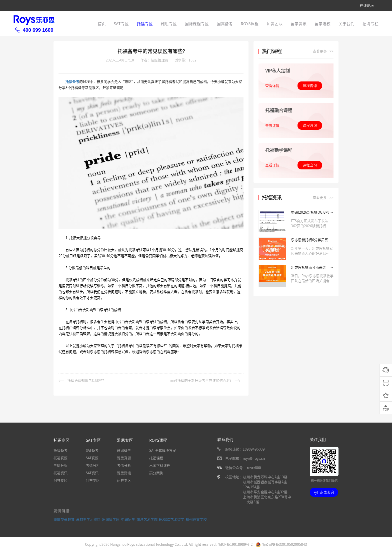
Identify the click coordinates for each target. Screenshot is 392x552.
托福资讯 (60, 473)
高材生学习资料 (88, 519)
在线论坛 (367, 5)
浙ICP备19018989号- (234, 544)
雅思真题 (124, 458)
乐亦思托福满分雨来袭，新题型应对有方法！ (312, 268)
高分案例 (156, 473)
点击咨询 (324, 492)
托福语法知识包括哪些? (81, 381)
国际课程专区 (197, 24)
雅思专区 (169, 24)
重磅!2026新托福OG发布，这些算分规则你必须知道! (312, 213)
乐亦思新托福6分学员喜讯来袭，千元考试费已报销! (311, 240)
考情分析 (60, 466)
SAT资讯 (92, 473)
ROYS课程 (250, 24)
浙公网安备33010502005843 (281, 544)
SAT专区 (121, 24)
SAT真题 (92, 458)
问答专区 (60, 481)
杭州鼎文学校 (196, 519)
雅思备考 (124, 451)
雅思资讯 (124, 473)
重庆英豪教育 (64, 519)
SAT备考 (92, 451)
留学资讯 (298, 24)
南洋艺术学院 (147, 519)
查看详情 (272, 86)
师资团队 (274, 24)
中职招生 (128, 519)
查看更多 (323, 51)
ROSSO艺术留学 (172, 519)
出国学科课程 (160, 466)
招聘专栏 (370, 24)
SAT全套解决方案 (163, 451)
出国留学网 (111, 519)
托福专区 (145, 24)
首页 (102, 24)
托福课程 (156, 458)
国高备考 (225, 24)
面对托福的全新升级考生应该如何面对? (205, 381)
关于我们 (346, 24)
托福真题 (60, 458)
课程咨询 (310, 86)
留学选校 (322, 24)
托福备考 (72, 82)
